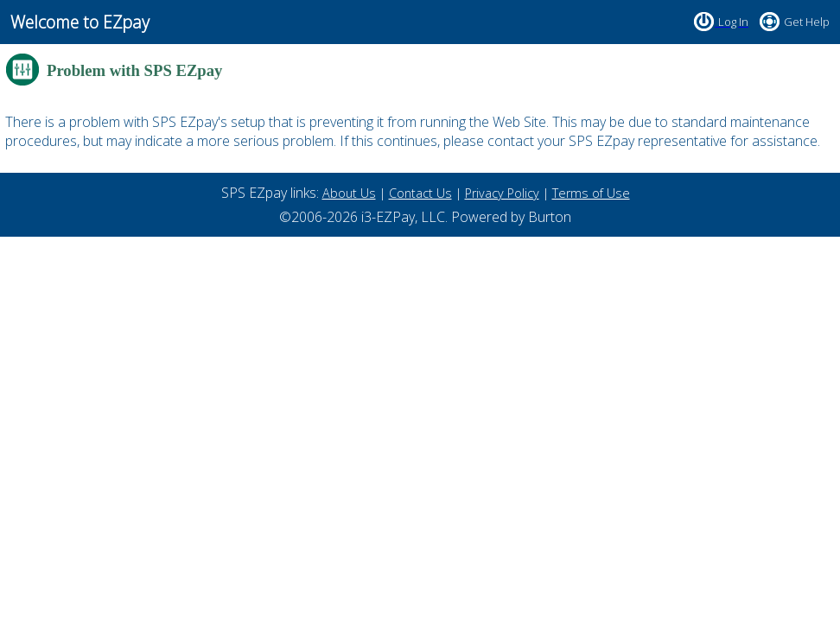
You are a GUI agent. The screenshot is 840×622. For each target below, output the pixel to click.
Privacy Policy (502, 193)
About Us (349, 193)
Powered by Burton (511, 217)
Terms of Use (591, 193)
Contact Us (420, 193)
